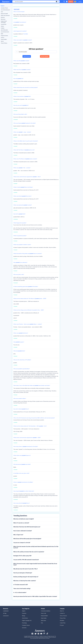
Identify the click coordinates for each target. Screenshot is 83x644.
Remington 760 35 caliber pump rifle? (22, 556)
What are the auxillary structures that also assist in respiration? (29, 552)
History (2, 26)
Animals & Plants (4, 8)
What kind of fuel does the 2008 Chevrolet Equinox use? (27, 527)
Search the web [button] (27, 56)
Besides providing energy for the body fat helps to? (26, 577)
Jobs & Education (4, 30)
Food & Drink (4, 24)
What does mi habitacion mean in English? (24, 519)
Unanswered (6, 616)
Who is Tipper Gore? (18, 535)
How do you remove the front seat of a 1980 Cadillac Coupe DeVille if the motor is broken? (35, 596)
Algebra (24, 611)
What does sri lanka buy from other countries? (25, 581)
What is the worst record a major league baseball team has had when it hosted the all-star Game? (35, 564)
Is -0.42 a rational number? (20, 593)
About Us (62, 611)
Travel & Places (4, 43)
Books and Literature (5, 16)
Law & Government (5, 32)
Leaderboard (6, 611)
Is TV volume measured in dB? (21, 585)
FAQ (42, 623)
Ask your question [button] (45, 56)
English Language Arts (27, 621)
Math (2, 34)
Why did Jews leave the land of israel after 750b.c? (26, 569)
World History (25, 618)
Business (3, 17)
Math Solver (43, 621)
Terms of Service (63, 616)
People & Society (4, 36)
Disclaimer (62, 621)
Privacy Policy (63, 618)
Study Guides (44, 618)
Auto (2, 12)
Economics (24, 628)
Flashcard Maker (44, 616)
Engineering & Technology (4, 22)
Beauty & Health (4, 14)
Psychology (24, 623)
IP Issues (62, 625)
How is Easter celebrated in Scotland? (23, 531)
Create (71, 2)
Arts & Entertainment (5, 10)
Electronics (3, 19)
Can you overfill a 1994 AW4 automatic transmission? (26, 560)
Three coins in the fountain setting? (22, 589)
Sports (2, 41)
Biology (24, 616)
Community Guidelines (46, 611)
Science (3, 38)
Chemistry (24, 613)
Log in (80, 2)
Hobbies (3, 28)
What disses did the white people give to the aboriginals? (27, 539)
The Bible (26, 34)
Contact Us (62, 613)
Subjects (2, 6)
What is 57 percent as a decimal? (21, 523)
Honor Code (44, 613)
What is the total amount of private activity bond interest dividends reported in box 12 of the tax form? (36, 547)
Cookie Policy (63, 623)
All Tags (5, 613)
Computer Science (26, 625)
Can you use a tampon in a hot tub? (22, 543)
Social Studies (4, 39)
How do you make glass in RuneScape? (23, 573)
